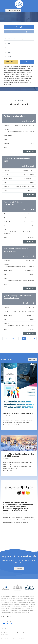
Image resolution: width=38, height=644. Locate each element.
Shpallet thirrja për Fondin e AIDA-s (18, 413)
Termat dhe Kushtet (6, 639)
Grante (19, 27)
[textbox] (20, 43)
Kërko (27, 62)
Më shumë (32, 359)
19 (28, 339)
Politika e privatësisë (18, 639)
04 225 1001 (7, 623)
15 (13, 339)
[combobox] (20, 43)
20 (31, 339)
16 (17, 339)
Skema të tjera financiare (19, 32)
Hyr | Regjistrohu (13, 10)
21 (35, 339)
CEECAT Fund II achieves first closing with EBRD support (19, 455)
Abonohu (19, 568)
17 (20, 339)
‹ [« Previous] (1, 339)
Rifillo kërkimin (11, 62)
